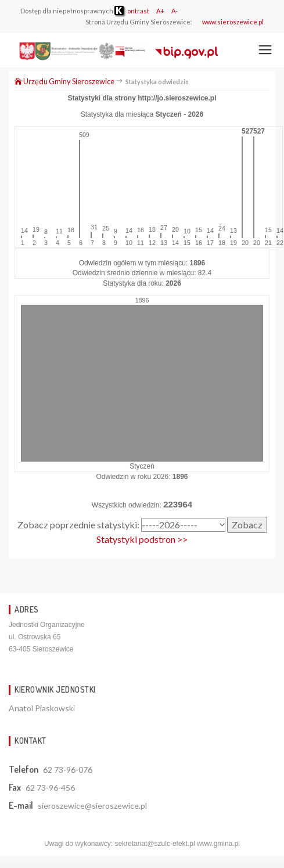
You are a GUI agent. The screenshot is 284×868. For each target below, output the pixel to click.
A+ (160, 11)
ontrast (132, 11)
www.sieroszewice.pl (233, 22)
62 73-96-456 (50, 788)
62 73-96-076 (68, 770)
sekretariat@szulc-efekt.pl (154, 844)
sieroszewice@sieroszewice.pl (92, 806)
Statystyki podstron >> (142, 539)
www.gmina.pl (218, 844)
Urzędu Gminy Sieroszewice (64, 81)
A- (175, 11)
